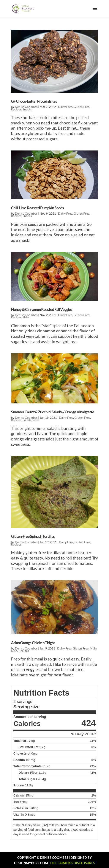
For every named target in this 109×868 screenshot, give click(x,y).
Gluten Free (81, 107)
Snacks (27, 109)
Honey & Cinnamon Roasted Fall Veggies (42, 309)
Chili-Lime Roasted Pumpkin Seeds (37, 208)
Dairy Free (65, 107)
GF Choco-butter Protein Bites (34, 101)
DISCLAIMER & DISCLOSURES (73, 863)
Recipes (16, 109)
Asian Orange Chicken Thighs (33, 643)
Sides (26, 317)
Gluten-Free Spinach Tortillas (33, 536)
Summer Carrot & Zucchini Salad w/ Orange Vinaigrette (53, 412)
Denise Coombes (26, 107)
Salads (27, 420)
